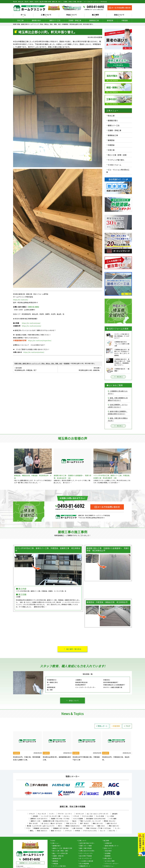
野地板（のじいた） (110, 821)
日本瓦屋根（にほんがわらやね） (96, 819)
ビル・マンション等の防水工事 (118, 171)
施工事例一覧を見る (74, 649)
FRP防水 (78, 831)
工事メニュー (55, 843)
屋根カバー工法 (55, 20)
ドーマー (118, 828)
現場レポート (102, 726)
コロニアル (112, 831)
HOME (53, 841)
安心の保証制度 (84, 864)
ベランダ (76, 816)
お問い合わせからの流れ (87, 851)
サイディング (80, 814)
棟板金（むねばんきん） (73, 826)
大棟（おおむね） (78, 828)
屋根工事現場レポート (112, 846)
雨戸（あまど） (85, 823)
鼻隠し (32, 831)
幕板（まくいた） (98, 823)
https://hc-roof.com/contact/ (34, 352)
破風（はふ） (102, 826)
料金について (72, 15)
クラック (32, 814)
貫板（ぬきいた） (114, 826)
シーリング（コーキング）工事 (51, 816)
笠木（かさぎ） (34, 823)
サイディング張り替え (116, 160)
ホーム (23, 15)
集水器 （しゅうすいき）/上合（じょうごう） (41, 826)
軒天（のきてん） (89, 826)
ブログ (127, 726)
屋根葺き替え (37, 20)
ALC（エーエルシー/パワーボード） (98, 814)
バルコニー (67, 816)
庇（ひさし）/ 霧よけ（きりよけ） (52, 823)
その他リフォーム (114, 165)
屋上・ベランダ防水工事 (60, 853)
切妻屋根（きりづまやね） (61, 828)
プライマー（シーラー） (65, 814)
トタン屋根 (113, 819)
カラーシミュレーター (86, 853)
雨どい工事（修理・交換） (118, 155)
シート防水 (111, 816)
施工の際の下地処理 (86, 856)
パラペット (68, 831)
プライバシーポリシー (112, 864)
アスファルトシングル (90, 831)
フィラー (52, 814)
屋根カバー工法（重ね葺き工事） (63, 848)
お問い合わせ (108, 859)
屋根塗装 (110, 20)
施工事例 (95, 15)
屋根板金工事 (94, 20)
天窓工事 (111, 150)
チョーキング (42, 814)
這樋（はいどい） (112, 823)
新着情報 (115, 726)
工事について (46, 15)
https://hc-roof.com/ (21, 300)
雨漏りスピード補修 (86, 846)
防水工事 (20, 20)
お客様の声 (108, 843)
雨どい (60, 826)
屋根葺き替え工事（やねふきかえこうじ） (56, 821)
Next (133, 748)
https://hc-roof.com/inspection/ (40, 341)
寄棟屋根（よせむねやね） (42, 828)
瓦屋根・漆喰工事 (75, 20)
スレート (103, 831)
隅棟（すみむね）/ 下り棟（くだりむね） (99, 828)
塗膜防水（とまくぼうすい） (39, 819)
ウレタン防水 (100, 816)
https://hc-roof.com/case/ (31, 323)
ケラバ (28, 828)
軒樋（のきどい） (42, 831)
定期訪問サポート (85, 866)
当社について (119, 15)
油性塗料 (115, 814)
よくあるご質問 (110, 861)
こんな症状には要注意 (86, 861)
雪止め (74, 821)
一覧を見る (118, 377)
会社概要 (108, 853)
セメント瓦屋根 (78, 819)
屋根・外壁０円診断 (86, 848)
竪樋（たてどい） (56, 831)
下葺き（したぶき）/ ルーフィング (90, 821)
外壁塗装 (125, 20)
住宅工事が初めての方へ (87, 843)
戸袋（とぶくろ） (72, 823)
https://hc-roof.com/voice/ (31, 326)
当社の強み (108, 851)
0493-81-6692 (95, 7)
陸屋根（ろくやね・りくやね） (61, 819)
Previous (12, 748)
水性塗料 (35, 816)
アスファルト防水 (87, 816)
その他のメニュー (109, 866)
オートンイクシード (86, 859)
